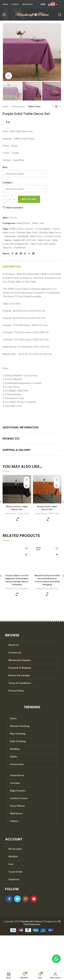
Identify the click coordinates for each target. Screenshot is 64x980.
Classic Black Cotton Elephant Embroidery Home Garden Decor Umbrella (17, 580)
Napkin (8, 240)
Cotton (29, 229)
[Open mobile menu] (4, 15)
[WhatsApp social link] (29, 253)
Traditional (20, 247)
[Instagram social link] (26, 899)
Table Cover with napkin (43, 244)
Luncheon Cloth (52, 236)
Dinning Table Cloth (27, 232)
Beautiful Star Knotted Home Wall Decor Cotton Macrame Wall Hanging (47, 580)
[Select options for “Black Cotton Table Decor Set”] (27, 486)
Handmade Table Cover (30, 236)
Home (6, 106)
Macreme (54, 589)
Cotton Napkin (43, 229)
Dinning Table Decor (50, 232)
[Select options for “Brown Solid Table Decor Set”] (57, 486)
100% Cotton (16, 229)
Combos (7, 182)
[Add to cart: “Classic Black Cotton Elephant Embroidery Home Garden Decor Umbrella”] (27, 555)
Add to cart (29, 199)
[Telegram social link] (33, 253)
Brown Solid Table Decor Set (47, 508)
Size (5, 167)
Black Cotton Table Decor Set (17, 508)
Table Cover (34, 106)
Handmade (10, 236)
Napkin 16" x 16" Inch (25, 240)
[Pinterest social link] (21, 253)
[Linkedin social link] (25, 253)
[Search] (60, 15)
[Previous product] (53, 107)
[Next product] (60, 107)
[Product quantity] (9, 199)
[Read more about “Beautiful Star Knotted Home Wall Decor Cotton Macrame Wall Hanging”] (57, 555)
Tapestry (7, 247)
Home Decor (18, 106)
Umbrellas (23, 589)
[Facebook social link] (12, 253)
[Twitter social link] (16, 253)
